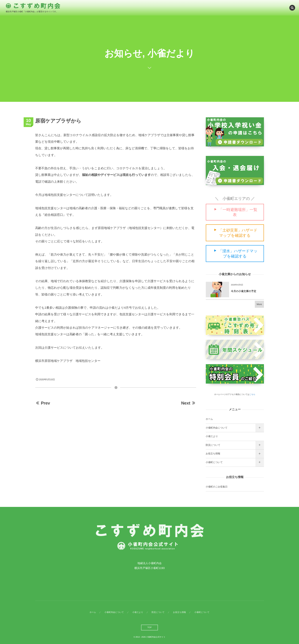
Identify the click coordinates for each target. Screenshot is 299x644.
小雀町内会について (217, 428)
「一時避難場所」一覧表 (238, 212)
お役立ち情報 (213, 454)
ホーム (209, 419)
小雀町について (214, 462)
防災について (213, 445)
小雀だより (212, 436)
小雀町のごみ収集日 (217, 487)
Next (189, 403)
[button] (292, 8)
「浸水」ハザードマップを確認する (238, 254)
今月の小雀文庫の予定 (244, 291)
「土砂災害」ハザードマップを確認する (238, 233)
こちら (252, 395)
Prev (43, 403)
